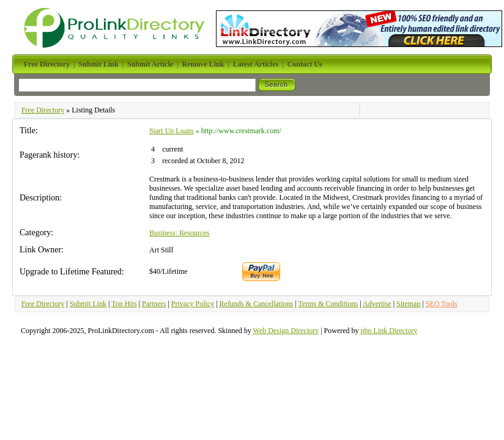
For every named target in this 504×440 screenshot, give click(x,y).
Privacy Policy (193, 304)
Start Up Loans (172, 131)
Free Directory (43, 110)
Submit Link (88, 304)
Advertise (377, 304)
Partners (154, 304)
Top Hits (124, 304)
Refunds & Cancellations (257, 304)
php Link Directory (389, 331)
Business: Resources (179, 233)
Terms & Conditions (328, 304)
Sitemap (408, 304)
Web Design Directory (286, 331)
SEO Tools (442, 304)
